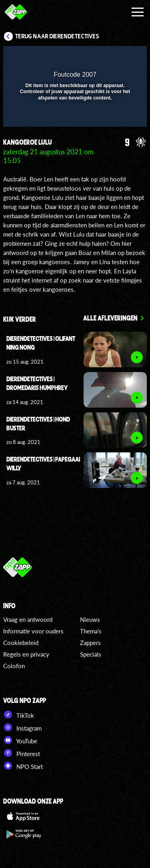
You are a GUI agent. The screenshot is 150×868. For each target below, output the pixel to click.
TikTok (19, 715)
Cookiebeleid (21, 643)
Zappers (90, 643)
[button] (120, 57)
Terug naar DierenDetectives (57, 36)
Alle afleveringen (110, 318)
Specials (91, 654)
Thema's (91, 631)
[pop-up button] (104, 57)
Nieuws (90, 619)
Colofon (14, 666)
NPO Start (23, 766)
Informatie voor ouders (33, 631)
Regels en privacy (26, 654)
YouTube (20, 740)
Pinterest (22, 753)
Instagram (22, 727)
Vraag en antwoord (28, 619)
